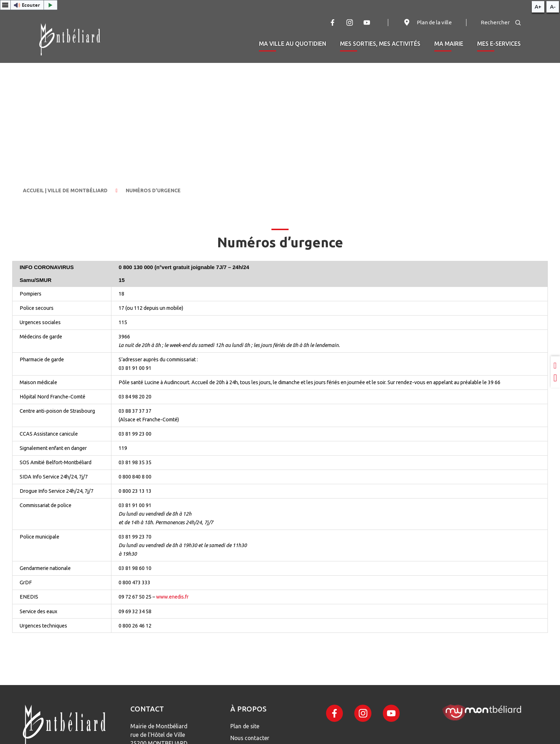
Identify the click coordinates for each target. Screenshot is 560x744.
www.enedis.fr (172, 597)
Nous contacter (251, 738)
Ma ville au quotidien (292, 44)
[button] (29, 5)
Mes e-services (499, 44)
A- (553, 7)
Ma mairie (449, 44)
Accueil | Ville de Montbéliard (65, 190)
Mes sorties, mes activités (380, 44)
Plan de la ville (427, 23)
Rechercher (501, 22)
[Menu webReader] (5, 5)
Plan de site (246, 726)
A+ (538, 7)
